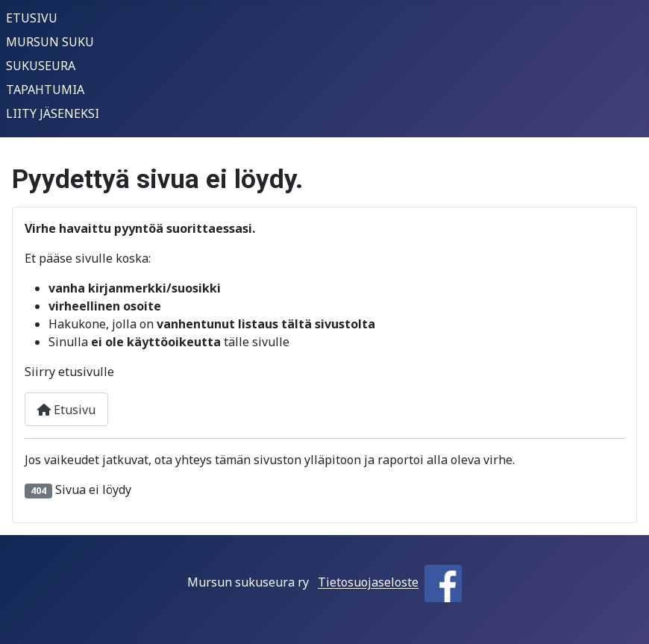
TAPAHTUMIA (45, 90)
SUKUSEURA (41, 66)
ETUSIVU (32, 18)
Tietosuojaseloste (368, 583)
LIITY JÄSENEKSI (53, 113)
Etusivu (66, 410)
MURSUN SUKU (50, 42)
